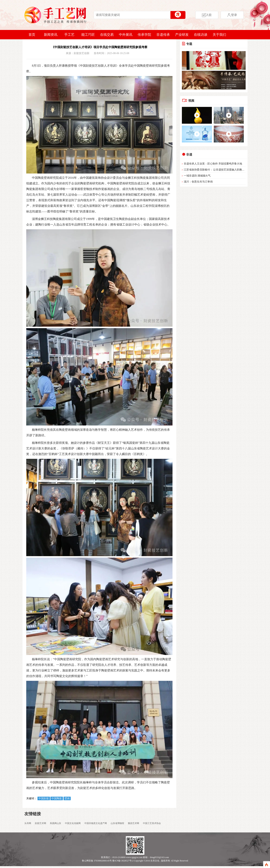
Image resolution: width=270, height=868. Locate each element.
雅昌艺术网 (133, 823)
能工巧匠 (88, 35)
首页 (32, 35)
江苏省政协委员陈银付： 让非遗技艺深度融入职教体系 (216, 170)
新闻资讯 (51, 35)
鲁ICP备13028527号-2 (123, 861)
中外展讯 (126, 35)
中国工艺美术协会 (152, 823)
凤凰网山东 (55, 823)
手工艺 (69, 35)
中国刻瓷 (44, 798)
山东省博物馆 (117, 823)
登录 (232, 15)
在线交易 (107, 35)
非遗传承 (163, 35)
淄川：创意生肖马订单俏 (198, 182)
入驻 (207, 15)
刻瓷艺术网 (40, 823)
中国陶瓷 (57, 798)
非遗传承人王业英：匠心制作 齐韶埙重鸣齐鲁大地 (213, 164)
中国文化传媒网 (73, 823)
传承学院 (144, 35)
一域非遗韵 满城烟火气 (197, 176)
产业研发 (182, 35)
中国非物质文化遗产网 (96, 823)
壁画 (67, 798)
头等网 (28, 823)
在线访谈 (201, 35)
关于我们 (219, 35)
